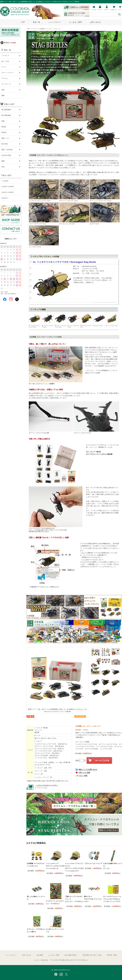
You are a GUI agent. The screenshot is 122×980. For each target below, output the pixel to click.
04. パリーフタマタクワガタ (74, 320)
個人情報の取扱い (71, 955)
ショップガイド (55, 22)
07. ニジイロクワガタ (112, 319)
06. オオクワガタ (99, 319)
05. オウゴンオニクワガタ (86, 320)
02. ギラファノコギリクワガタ (48, 320)
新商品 (10, 43)
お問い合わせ (95, 22)
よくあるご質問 (76, 22)
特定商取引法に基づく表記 (92, 955)
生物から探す (9, 104)
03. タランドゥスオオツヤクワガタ (61, 320)
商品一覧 (37, 22)
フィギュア (34, 29)
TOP (23, 22)
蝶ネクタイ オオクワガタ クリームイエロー (93, 899)
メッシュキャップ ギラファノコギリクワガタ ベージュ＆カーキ (55, 866)
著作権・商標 (112, 955)
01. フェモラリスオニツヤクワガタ (35, 320)
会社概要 (40, 955)
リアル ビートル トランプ (93, 863)
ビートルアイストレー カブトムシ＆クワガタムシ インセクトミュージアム (112, 899)
